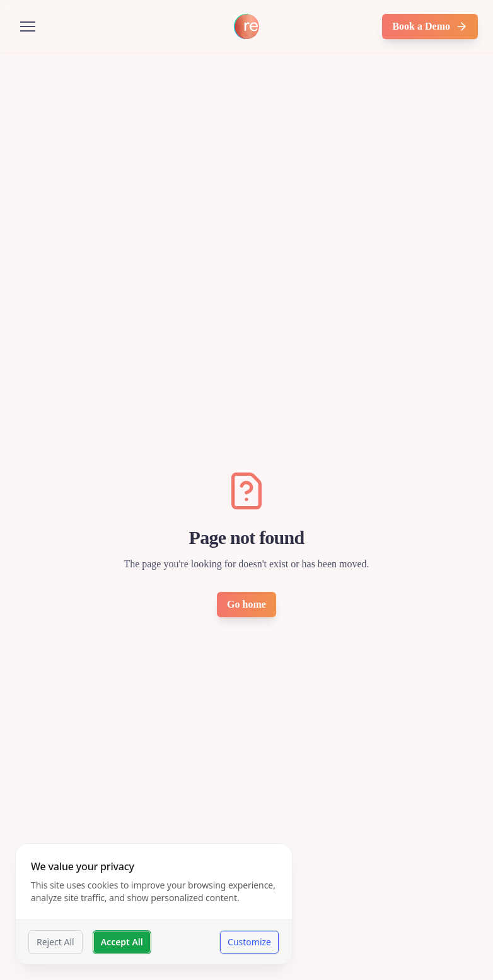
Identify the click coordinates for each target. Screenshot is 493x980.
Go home (246, 604)
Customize (249, 942)
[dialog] (154, 904)
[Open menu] (28, 27)
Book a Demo (430, 27)
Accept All (122, 942)
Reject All (55, 942)
